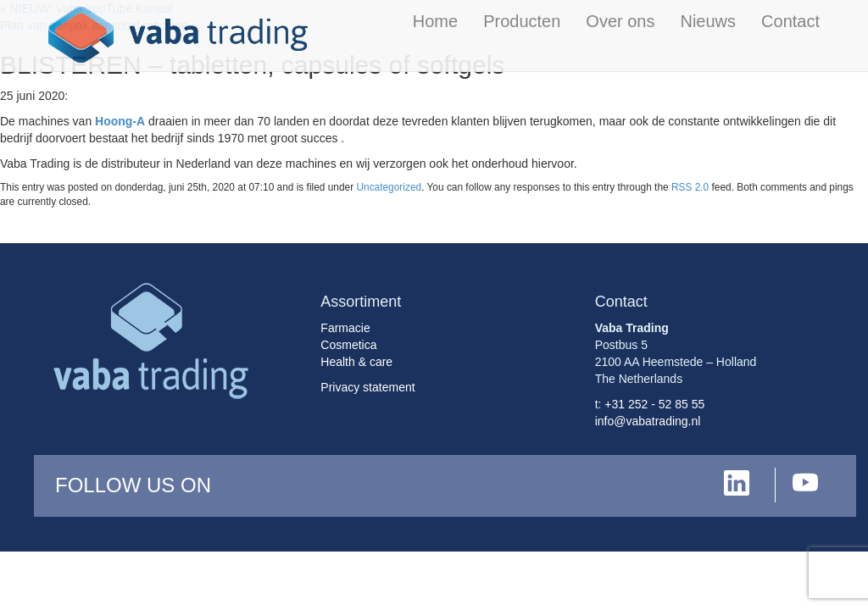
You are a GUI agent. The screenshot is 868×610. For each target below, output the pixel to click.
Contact (790, 21)
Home (435, 21)
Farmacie (345, 328)
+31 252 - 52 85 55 (654, 404)
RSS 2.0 (690, 187)
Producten (522, 21)
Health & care (356, 362)
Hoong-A (120, 121)
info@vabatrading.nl (648, 421)
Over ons (620, 21)
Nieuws (708, 21)
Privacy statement (367, 387)
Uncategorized (389, 187)
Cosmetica (348, 345)
